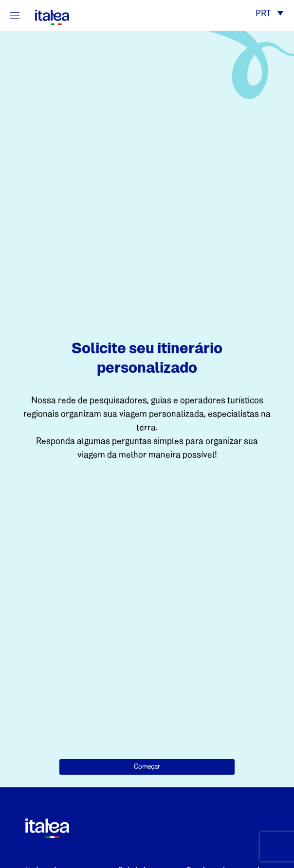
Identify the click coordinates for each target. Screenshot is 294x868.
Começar (147, 767)
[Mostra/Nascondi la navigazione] (15, 15)
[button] (269, 14)
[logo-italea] (46, 15)
